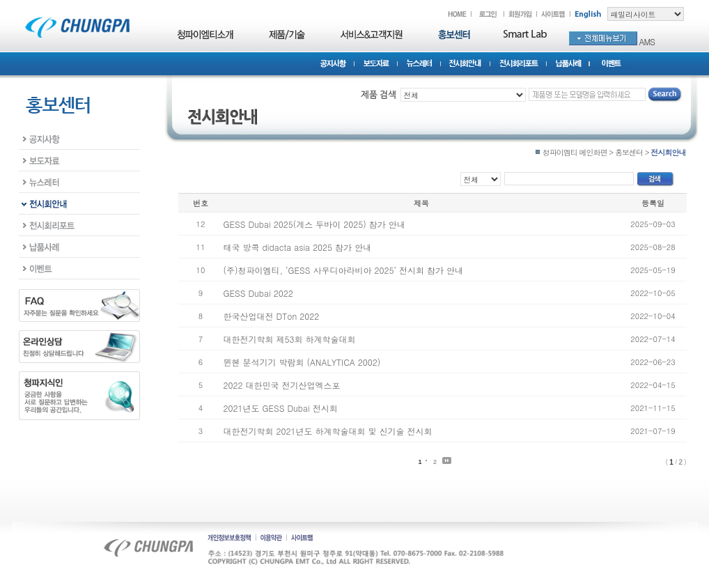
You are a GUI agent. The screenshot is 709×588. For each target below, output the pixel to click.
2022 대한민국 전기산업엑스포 (282, 385)
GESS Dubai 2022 (258, 293)
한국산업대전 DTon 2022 (272, 316)
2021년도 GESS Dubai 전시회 (281, 408)
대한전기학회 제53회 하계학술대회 (290, 339)
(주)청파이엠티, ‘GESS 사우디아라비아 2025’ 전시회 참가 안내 (343, 270)
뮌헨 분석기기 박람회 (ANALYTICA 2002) (302, 362)
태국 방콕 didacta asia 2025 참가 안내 (298, 247)
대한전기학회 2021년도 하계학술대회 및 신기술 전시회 (328, 431)
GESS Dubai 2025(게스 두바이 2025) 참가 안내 (314, 224)
